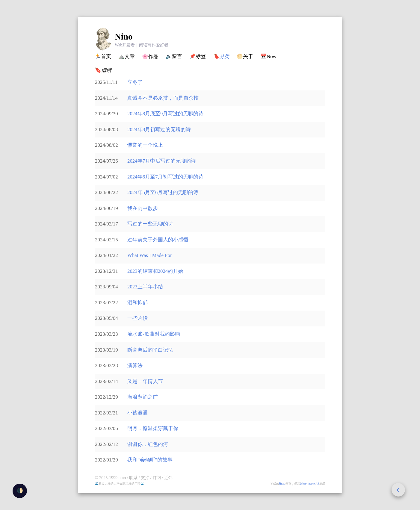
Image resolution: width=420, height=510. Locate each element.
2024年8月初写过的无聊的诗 (159, 130)
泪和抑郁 (138, 303)
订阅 (157, 478)
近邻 (168, 478)
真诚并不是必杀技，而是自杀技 (163, 98)
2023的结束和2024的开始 (155, 271)
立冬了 (135, 82)
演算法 (135, 366)
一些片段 (138, 318)
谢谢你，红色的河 (148, 444)
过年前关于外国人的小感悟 (158, 240)
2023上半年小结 (145, 287)
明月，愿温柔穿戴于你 (153, 428)
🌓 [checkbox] (20, 491)
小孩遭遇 (138, 413)
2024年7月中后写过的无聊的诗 (162, 161)
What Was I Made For (149, 255)
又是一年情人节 (145, 381)
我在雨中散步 (143, 208)
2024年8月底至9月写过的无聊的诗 (165, 114)
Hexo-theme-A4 (310, 483)
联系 (134, 478)
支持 (146, 478)
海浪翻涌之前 (143, 397)
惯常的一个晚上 (145, 145)
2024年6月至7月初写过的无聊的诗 (165, 177)
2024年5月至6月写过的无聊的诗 (163, 192)
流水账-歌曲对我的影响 (154, 334)
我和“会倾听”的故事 (150, 460)
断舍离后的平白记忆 (150, 350)
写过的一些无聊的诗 (150, 224)
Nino (124, 37)
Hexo (282, 483)
